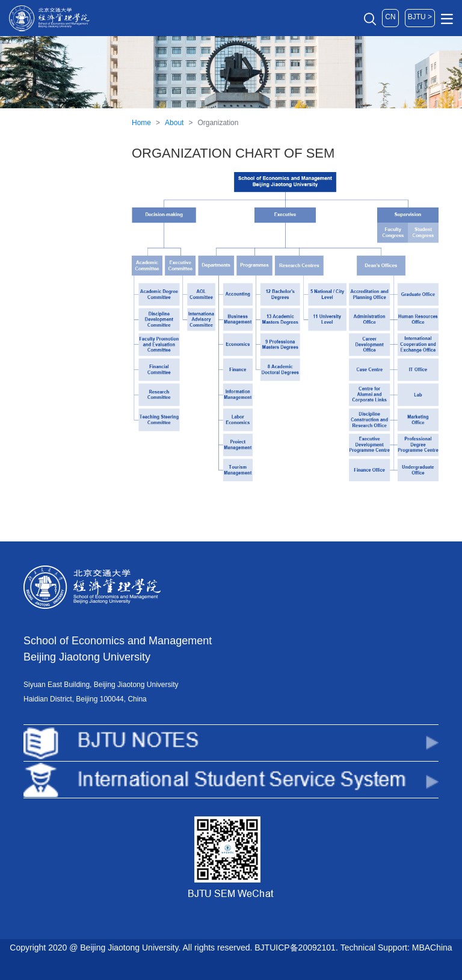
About (174, 123)
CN (390, 17)
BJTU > (420, 17)
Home (141, 123)
